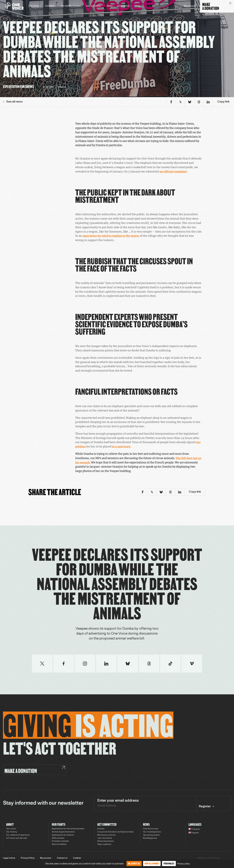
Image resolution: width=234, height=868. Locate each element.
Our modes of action (71, 6)
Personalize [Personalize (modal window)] (169, 863)
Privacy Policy (28, 858)
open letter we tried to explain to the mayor (111, 236)
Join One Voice (105, 838)
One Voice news (151, 829)
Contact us (124, 6)
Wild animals (58, 838)
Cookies (77, 858)
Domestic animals (60, 841)
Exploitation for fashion (63, 835)
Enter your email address (118, 801)
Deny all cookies (152, 863)
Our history (12, 832)
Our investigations (152, 832)
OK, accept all (134, 863)
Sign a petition (104, 844)
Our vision (11, 829)
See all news (13, 102)
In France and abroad (16, 838)
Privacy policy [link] (184, 864)
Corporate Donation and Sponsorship (115, 832)
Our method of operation (18, 835)
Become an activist (106, 835)
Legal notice (9, 858)
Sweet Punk (214, 858)
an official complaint (173, 171)
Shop (137, 6)
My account (190, 6)
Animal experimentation (63, 832)
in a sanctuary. (121, 446)
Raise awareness (106, 841)
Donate (101, 829)
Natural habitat (59, 844)
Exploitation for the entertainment (68, 829)
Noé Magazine (150, 838)
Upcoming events (151, 835)
